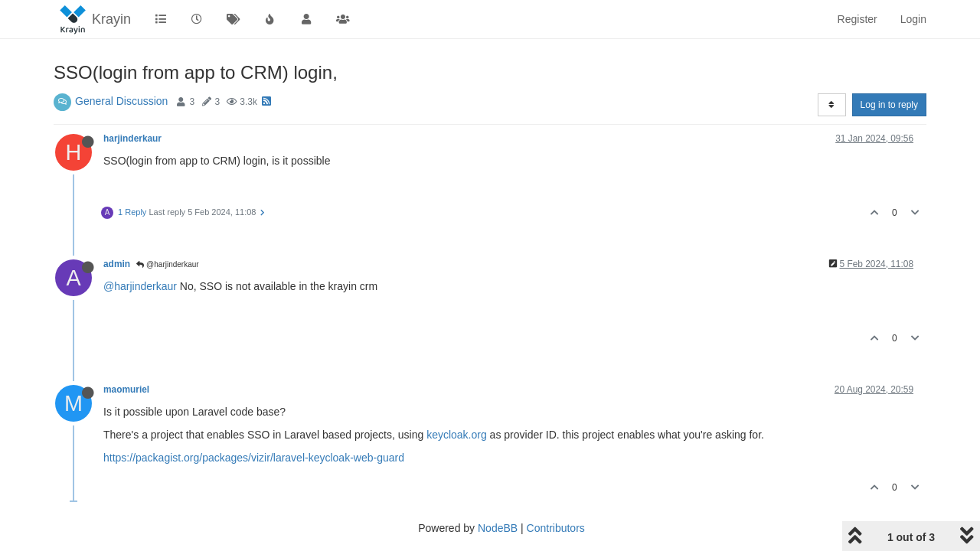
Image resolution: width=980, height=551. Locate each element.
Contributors (556, 528)
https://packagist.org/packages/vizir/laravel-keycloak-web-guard (254, 458)
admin (117, 264)
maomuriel (126, 390)
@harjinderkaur (167, 264)
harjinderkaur (132, 139)
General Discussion (121, 101)
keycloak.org (457, 435)
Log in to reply (889, 105)
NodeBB (498, 528)
